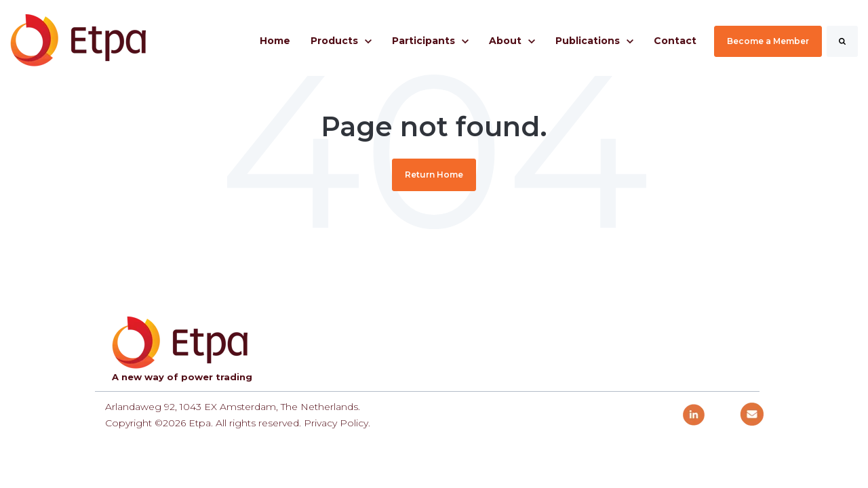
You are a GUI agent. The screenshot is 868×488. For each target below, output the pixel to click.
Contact (675, 41)
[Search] (842, 41)
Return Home (434, 175)
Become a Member (768, 41)
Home (275, 41)
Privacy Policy (336, 423)
